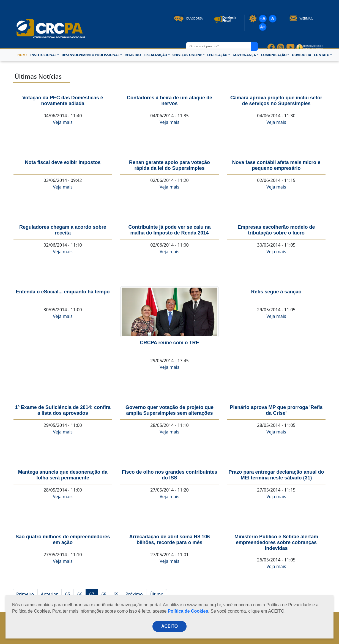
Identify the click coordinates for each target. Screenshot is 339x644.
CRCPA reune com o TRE (169, 343)
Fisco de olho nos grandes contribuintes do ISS (169, 475)
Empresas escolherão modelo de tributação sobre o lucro (276, 230)
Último (157, 594)
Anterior (50, 594)
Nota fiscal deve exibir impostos (63, 162)
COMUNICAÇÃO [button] (274, 55)
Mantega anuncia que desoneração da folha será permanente (63, 475)
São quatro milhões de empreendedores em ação (63, 540)
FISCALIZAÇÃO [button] (155, 55)
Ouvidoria (188, 18)
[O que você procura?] (218, 46)
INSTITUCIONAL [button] (43, 55)
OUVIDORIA (302, 55)
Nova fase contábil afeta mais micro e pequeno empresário (276, 165)
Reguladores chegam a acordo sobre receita (63, 230)
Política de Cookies (188, 611)
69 (116, 594)
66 (80, 594)
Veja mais (63, 122)
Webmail (301, 18)
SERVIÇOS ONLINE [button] (187, 55)
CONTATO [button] (322, 55)
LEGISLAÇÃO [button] (217, 55)
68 (104, 594)
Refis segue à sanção (276, 292)
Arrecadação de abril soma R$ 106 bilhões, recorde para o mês (169, 540)
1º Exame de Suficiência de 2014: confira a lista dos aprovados (63, 410)
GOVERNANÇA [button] (244, 55)
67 (92, 594)
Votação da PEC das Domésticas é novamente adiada (63, 101)
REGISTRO (133, 55)
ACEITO (169, 626)
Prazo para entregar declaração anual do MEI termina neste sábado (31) (276, 475)
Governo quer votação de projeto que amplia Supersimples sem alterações (169, 410)
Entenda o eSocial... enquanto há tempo (63, 292)
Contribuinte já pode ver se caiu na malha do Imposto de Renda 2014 (169, 230)
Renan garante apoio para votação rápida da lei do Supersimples (169, 165)
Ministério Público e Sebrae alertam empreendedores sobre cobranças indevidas (276, 542)
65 (67, 594)
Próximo (134, 594)
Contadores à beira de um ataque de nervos (169, 101)
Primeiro (25, 594)
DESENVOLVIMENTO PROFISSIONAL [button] (91, 55)
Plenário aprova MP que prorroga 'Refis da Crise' (276, 410)
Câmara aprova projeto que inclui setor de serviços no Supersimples (276, 101)
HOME (22, 55)
